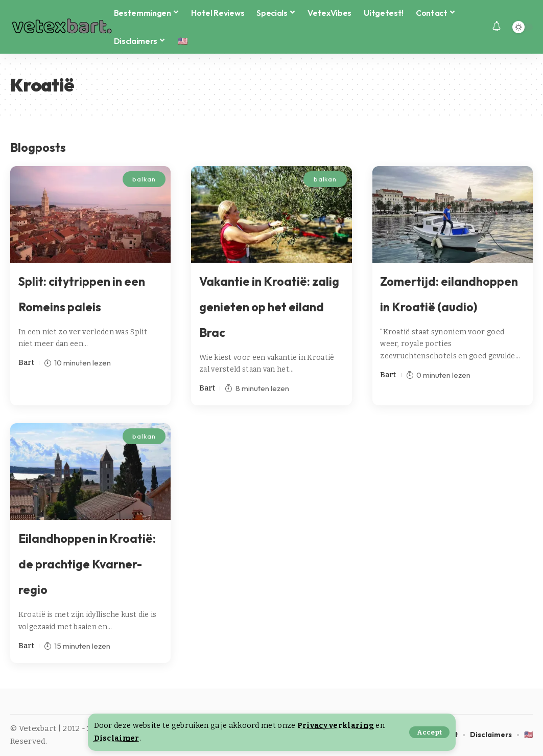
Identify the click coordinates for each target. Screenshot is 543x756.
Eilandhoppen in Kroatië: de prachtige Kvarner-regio (87, 564)
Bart (26, 362)
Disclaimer (117, 738)
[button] (429, 732)
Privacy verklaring (336, 726)
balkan (144, 179)
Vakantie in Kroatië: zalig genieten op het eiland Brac (269, 307)
